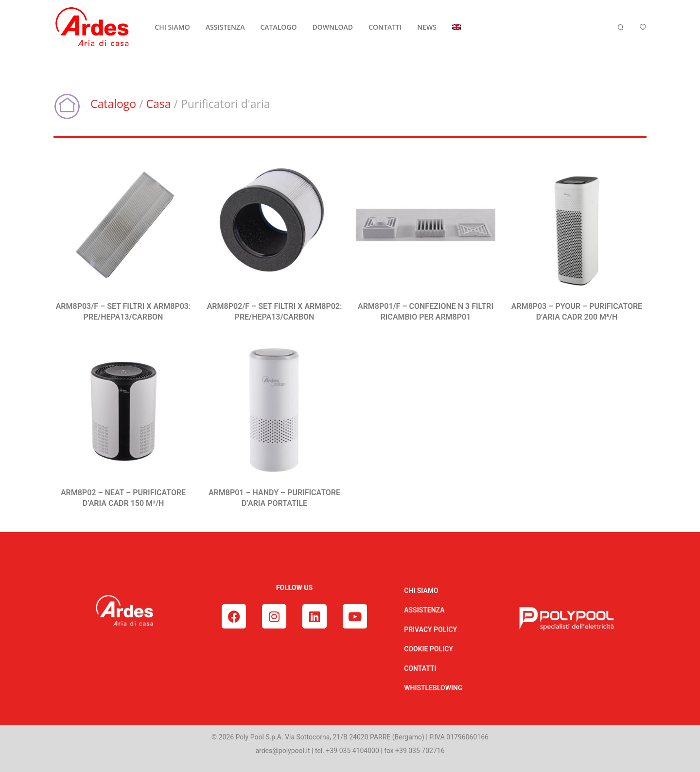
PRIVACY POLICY (430, 629)
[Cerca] (621, 27)
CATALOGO (278, 27)
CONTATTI (385, 27)
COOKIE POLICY (429, 649)
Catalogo (113, 104)
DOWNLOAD (333, 27)
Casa (159, 104)
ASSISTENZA (225, 27)
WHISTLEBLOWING (433, 688)
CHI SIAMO (172, 27)
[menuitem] (456, 27)
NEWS (427, 27)
